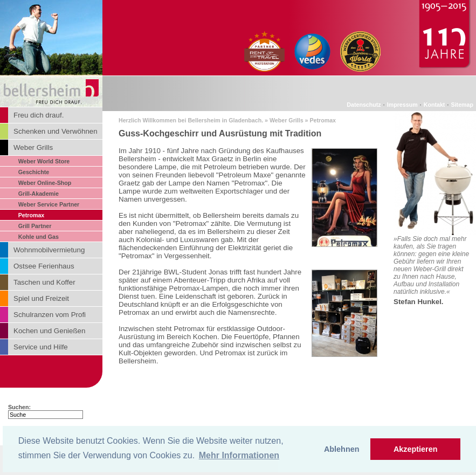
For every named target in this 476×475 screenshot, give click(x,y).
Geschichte (34, 172)
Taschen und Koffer (44, 282)
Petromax (32, 215)
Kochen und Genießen (49, 331)
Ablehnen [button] (342, 449)
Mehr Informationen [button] (239, 455)
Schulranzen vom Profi (50, 315)
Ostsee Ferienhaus (44, 266)
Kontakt (434, 105)
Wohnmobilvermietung (49, 250)
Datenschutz (364, 105)
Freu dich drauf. (39, 115)
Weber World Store (44, 161)
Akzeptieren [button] (416, 449)
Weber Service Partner (49, 204)
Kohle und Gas (39, 237)
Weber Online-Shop (45, 183)
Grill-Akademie (39, 194)
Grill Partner (35, 226)
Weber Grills (33, 147)
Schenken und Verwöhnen (56, 131)
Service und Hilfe (41, 347)
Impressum (402, 105)
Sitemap (462, 105)
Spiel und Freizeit (41, 298)
